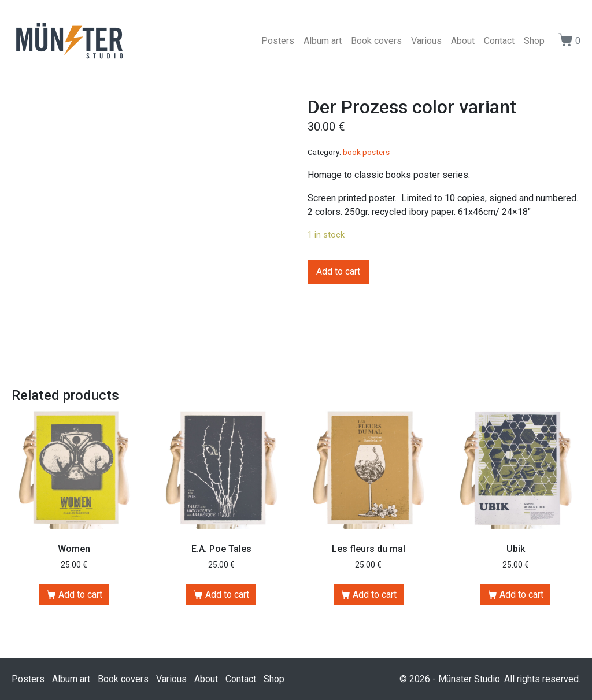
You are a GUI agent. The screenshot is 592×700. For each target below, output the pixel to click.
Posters (278, 41)
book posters (366, 152)
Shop (534, 41)
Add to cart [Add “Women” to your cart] (80, 595)
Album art (323, 41)
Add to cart (338, 271)
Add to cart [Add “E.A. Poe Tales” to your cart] (227, 595)
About (463, 41)
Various (426, 41)
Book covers (376, 41)
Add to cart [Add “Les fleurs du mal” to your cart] (375, 595)
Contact (499, 41)
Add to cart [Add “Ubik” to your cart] (521, 595)
